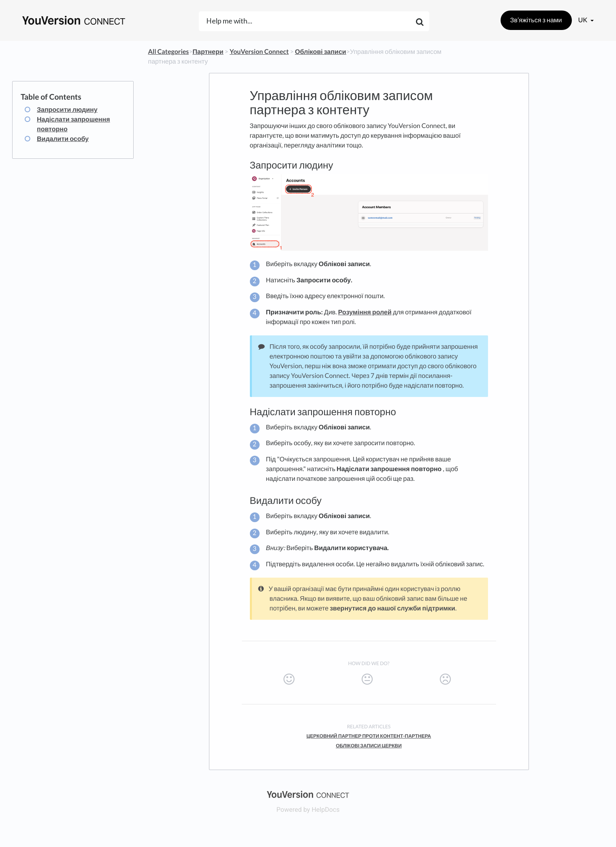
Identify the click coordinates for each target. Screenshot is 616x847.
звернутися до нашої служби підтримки (392, 608)
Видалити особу (63, 139)
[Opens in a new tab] (308, 794)
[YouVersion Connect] (259, 52)
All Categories (169, 52)
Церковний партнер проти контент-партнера (369, 736)
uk (584, 20)
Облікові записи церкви (369, 746)
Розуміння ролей (365, 312)
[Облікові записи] (320, 52)
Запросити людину (67, 110)
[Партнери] (208, 52)
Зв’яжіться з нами (536, 20)
